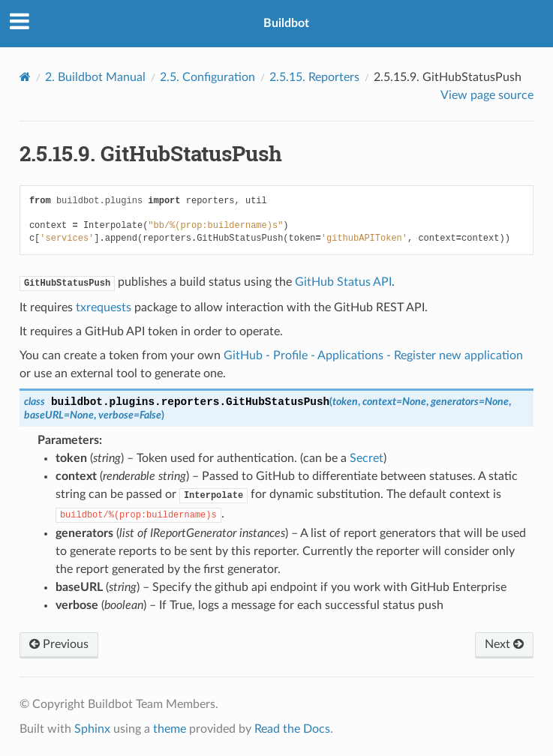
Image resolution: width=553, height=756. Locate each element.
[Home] (25, 77)
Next (504, 644)
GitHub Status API (343, 282)
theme (170, 729)
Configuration (207, 77)
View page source (487, 95)
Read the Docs (292, 729)
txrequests (104, 307)
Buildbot (286, 23)
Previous (59, 644)
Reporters (314, 77)
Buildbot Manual (95, 77)
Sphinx (92, 729)
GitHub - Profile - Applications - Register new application (373, 355)
